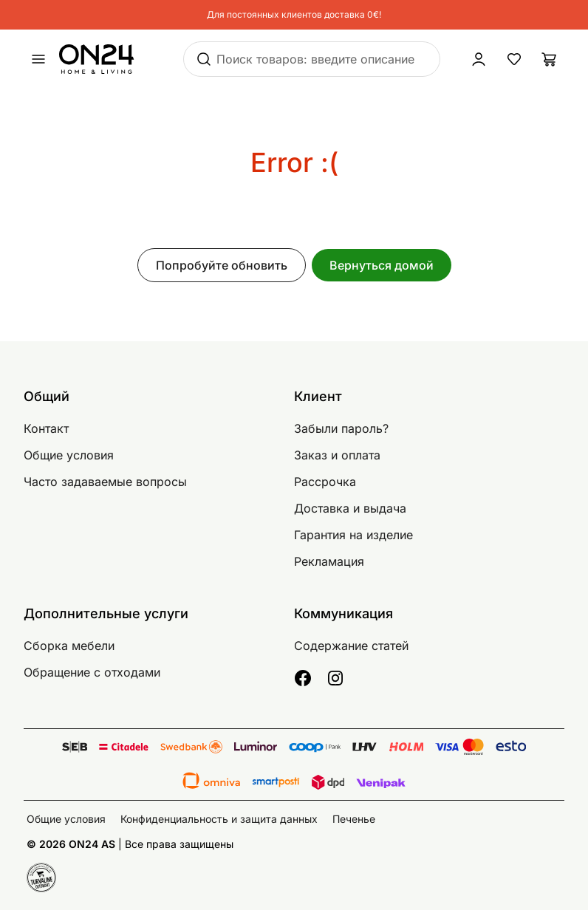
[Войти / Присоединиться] (479, 59)
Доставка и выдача (350, 508)
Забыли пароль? (341, 428)
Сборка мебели (69, 646)
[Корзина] (550, 59)
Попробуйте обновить (222, 265)
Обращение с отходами (92, 672)
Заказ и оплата (337, 455)
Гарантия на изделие (353, 535)
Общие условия (69, 455)
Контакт (46, 428)
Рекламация (329, 561)
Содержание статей (351, 646)
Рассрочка (325, 482)
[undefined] (38, 59)
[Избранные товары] (514, 59)
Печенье (354, 819)
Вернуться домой (382, 265)
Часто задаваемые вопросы (105, 482)
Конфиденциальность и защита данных (219, 819)
